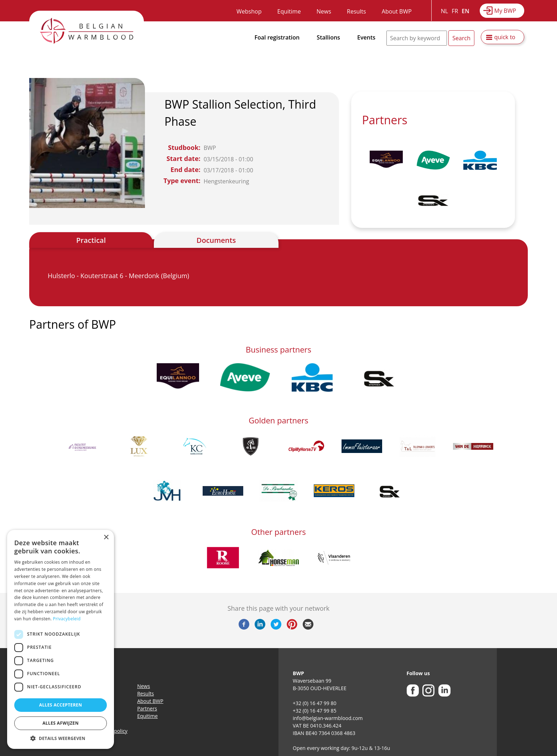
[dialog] (61, 639)
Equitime (289, 11)
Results (356, 11)
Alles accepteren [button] (61, 705)
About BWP (397, 11)
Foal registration (277, 37)
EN (465, 11)
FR (455, 11)
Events (366, 37)
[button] (61, 738)
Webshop (249, 11)
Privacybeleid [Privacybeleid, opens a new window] (67, 619)
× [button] (106, 538)
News (324, 11)
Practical (91, 240)
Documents (216, 240)
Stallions (328, 37)
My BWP (505, 11)
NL (444, 11)
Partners (147, 708)
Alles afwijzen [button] (61, 723)
